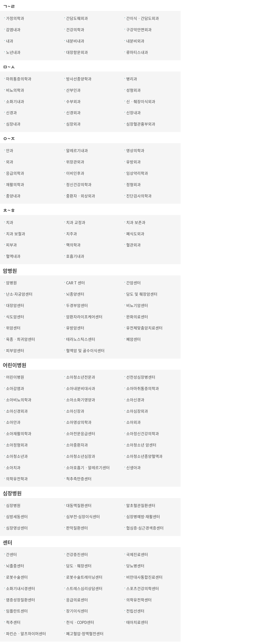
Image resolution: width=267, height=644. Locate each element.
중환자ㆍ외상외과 (81, 196)
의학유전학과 (17, 479)
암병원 (11, 283)
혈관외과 (133, 245)
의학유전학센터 (139, 600)
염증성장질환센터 (21, 600)
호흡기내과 (75, 256)
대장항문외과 (77, 52)
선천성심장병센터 (141, 377)
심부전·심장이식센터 (83, 517)
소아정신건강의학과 (143, 434)
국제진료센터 (137, 554)
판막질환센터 (77, 528)
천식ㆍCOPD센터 (80, 622)
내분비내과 (75, 41)
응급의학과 (15, 173)
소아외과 (133, 422)
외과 (10, 162)
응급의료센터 (77, 600)
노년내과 (13, 52)
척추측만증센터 (79, 479)
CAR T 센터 (76, 283)
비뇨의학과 (15, 90)
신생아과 (133, 468)
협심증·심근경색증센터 (145, 528)
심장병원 (13, 505)
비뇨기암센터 (137, 305)
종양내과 (13, 196)
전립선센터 (135, 611)
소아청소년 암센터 (141, 445)
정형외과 (133, 185)
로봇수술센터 (17, 577)
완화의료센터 (137, 317)
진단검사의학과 (139, 196)
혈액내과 (13, 256)
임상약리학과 (137, 173)
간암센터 (133, 283)
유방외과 (133, 162)
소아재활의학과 (19, 434)
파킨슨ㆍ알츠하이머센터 (26, 634)
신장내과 (133, 113)
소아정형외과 (17, 445)
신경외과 (73, 113)
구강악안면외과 (139, 30)
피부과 (11, 245)
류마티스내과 (137, 52)
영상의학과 (135, 151)
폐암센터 (133, 339)
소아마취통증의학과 (143, 388)
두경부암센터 (77, 305)
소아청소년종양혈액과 (144, 456)
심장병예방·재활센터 (143, 517)
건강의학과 (75, 30)
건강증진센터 (77, 554)
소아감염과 (15, 388)
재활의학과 (15, 185)
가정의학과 (15, 18)
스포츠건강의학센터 (143, 588)
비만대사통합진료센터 (144, 577)
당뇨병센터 (135, 566)
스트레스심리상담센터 (84, 588)
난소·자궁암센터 (19, 294)
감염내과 (13, 30)
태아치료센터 (137, 622)
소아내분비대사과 (81, 388)
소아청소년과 (17, 456)
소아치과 (13, 468)
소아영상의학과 (79, 422)
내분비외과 (135, 41)
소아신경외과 (17, 411)
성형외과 (133, 90)
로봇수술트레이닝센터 (84, 577)
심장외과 (73, 124)
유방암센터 (75, 328)
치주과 (72, 234)
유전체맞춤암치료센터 (144, 328)
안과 (10, 151)
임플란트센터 (17, 611)
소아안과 (13, 422)
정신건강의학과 (79, 185)
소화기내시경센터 (21, 588)
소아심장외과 (137, 411)
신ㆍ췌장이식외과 (141, 102)
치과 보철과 (16, 234)
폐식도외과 (135, 234)
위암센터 (13, 328)
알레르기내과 (77, 151)
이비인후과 (75, 173)
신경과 (11, 113)
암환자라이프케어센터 (84, 317)
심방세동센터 (17, 517)
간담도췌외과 (77, 18)
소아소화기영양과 (81, 400)
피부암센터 (15, 351)
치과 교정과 (76, 222)
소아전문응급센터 (81, 434)
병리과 (132, 79)
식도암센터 (15, 317)
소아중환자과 (77, 445)
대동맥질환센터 (79, 505)
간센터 (11, 554)
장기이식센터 (77, 611)
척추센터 (13, 622)
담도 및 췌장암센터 (142, 294)
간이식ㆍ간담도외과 (143, 18)
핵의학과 (73, 245)
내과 (10, 41)
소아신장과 (75, 411)
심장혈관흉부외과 (141, 124)
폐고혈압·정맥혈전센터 (85, 634)
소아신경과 (135, 400)
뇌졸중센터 (15, 566)
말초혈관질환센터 (141, 505)
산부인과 (73, 90)
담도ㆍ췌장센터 (79, 566)
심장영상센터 (17, 528)
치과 (10, 222)
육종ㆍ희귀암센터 (21, 339)
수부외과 (73, 102)
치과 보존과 (136, 222)
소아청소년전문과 (81, 377)
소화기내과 (15, 102)
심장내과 (13, 124)
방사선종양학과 (79, 79)
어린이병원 (15, 377)
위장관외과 (75, 162)
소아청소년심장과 (81, 456)
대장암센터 (15, 305)
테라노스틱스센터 (81, 339)
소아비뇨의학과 (19, 400)
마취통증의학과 (19, 79)
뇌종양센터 (75, 294)
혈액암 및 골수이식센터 (85, 351)
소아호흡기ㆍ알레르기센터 (88, 468)
